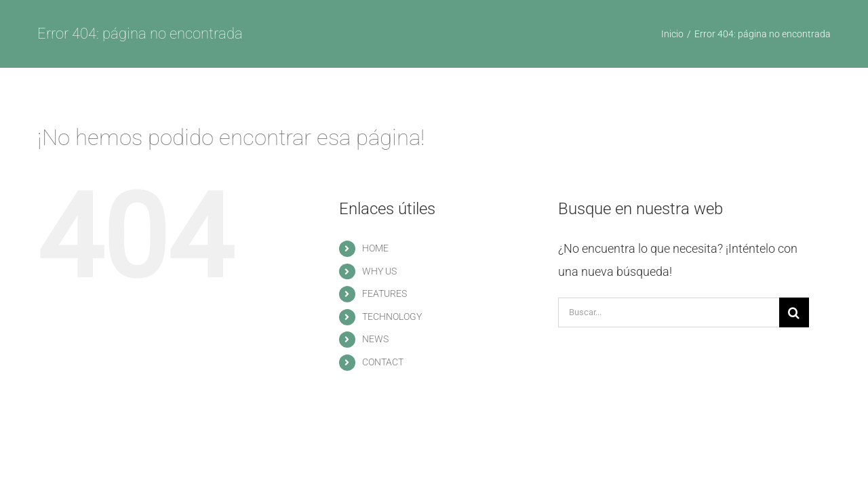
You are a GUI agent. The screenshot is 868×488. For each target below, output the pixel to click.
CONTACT (383, 362)
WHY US (379, 271)
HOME (375, 248)
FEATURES (384, 293)
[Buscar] (794, 312)
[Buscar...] (669, 312)
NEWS (375, 339)
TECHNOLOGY (392, 317)
